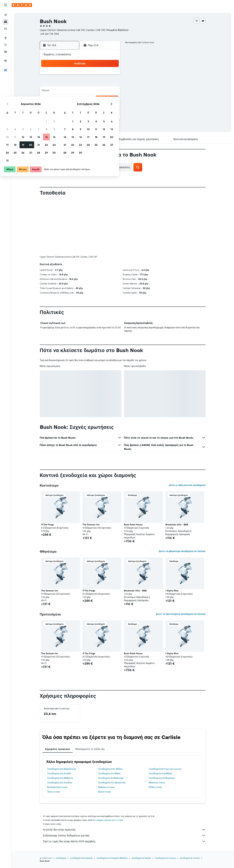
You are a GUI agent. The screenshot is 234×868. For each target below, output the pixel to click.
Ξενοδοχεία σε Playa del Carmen (165, 769)
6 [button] (88, 83)
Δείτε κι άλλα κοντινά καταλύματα (187, 485)
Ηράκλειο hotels (106, 787)
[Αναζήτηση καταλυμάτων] (6, 22)
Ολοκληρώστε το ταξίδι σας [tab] (90, 749)
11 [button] (73, 91)
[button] (6, 5)
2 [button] (112, 75)
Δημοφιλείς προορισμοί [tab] (58, 749)
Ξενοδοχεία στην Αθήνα (110, 769)
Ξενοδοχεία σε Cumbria (165, 858)
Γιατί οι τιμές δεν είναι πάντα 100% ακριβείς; (124, 841)
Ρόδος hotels (155, 787)
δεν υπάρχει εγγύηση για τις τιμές (108, 820)
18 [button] (73, 99)
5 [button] (81, 83)
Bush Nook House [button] (133, 525)
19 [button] (81, 99)
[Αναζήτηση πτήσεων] (6, 15)
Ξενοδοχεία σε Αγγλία (141, 858)
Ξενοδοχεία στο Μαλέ (109, 773)
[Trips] (6, 61)
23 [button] (112, 99)
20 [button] (88, 99)
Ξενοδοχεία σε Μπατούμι (111, 778)
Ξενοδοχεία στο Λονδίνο (60, 783)
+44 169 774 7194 (49, 34)
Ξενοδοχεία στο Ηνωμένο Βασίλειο (112, 858)
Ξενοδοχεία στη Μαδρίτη (60, 778)
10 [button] (65, 91)
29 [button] (104, 107)
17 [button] (65, 99)
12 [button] (81, 91)
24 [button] (65, 107)
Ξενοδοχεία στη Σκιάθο (59, 773)
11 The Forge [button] (47, 525)
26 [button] (80, 107)
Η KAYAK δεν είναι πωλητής (124, 830)
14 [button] (96, 91)
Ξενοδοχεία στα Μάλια (160, 773)
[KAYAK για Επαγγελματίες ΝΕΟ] (6, 52)
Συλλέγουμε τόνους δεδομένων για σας (124, 835)
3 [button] (65, 83)
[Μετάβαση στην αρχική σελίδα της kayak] (22, 5)
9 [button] (112, 83)
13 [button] (88, 91)
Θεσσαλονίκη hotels (57, 787)
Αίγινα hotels (104, 792)
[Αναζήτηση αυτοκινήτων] (6, 29)
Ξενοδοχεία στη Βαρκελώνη (62, 769)
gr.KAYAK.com (46, 858)
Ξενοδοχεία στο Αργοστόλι (112, 783)
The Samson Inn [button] (91, 525)
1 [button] (104, 75)
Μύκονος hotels (157, 783)
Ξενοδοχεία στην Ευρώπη (81, 858)
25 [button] (73, 107)
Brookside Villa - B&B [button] (177, 525)
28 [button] (96, 107)
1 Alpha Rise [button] (172, 591)
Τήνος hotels (54, 792)
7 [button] (96, 83)
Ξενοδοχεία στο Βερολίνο (162, 778)
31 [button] (65, 115)
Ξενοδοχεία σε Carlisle (190, 858)
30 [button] (112, 107)
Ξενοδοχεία (61, 858)
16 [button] (112, 91)
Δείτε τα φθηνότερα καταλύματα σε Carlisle (182, 551)
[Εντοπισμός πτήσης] (6, 45)
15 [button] (104, 91)
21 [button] (96, 99)
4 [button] (73, 83)
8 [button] (104, 83)
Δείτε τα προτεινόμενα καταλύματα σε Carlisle (181, 614)
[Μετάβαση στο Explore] (6, 38)
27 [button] (88, 107)
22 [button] (104, 99)
